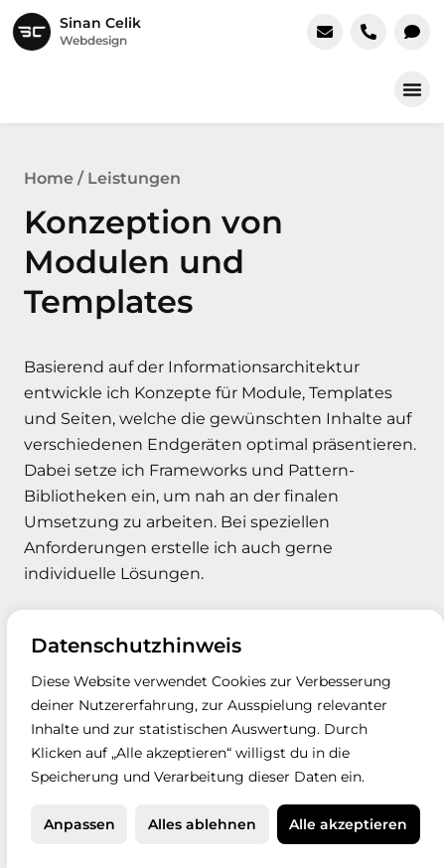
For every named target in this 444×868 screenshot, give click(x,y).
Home (49, 178)
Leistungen (134, 178)
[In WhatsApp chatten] (412, 32)
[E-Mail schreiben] (325, 32)
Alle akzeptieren (348, 824)
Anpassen (79, 824)
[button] (412, 89)
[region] (225, 739)
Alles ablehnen (202, 824)
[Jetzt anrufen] (369, 32)
